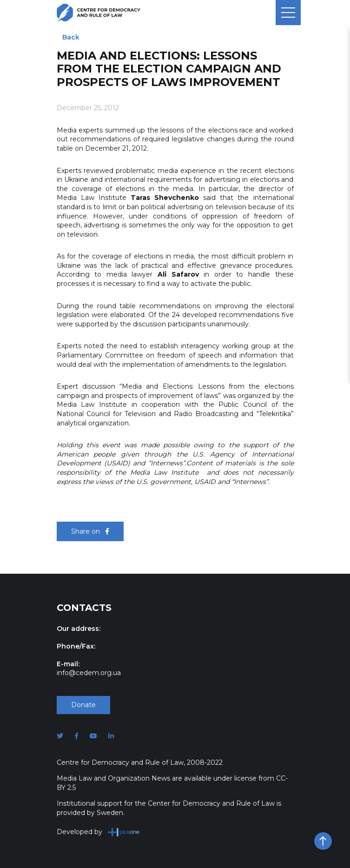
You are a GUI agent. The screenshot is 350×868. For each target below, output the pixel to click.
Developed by (98, 832)
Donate (83, 705)
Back (71, 37)
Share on (90, 531)
